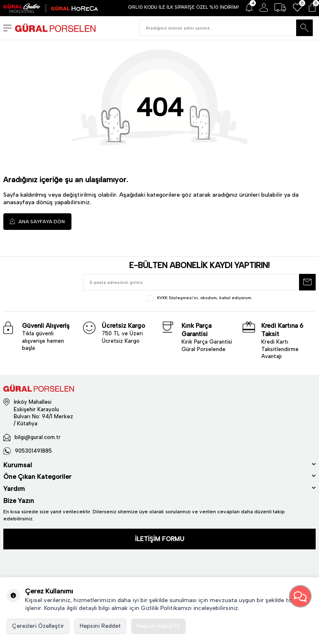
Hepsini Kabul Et (158, 626)
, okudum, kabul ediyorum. (200, 298)
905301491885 (33, 451)
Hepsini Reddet (100, 626)
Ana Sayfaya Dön (37, 221)
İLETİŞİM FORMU (160, 539)
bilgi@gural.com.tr (38, 437)
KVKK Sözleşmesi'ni (177, 298)
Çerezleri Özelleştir (38, 626)
